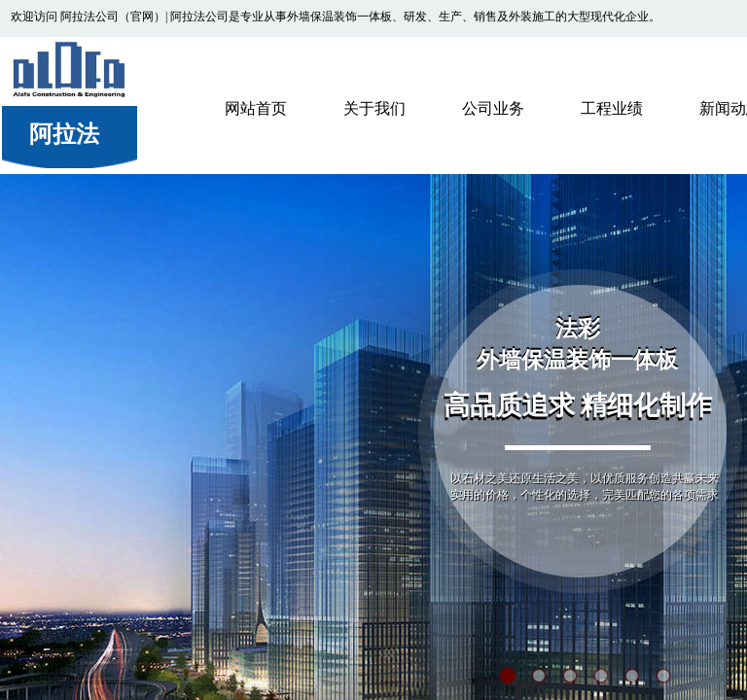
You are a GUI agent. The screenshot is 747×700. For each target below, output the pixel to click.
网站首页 (256, 108)
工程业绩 (612, 108)
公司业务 (493, 108)
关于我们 (374, 108)
